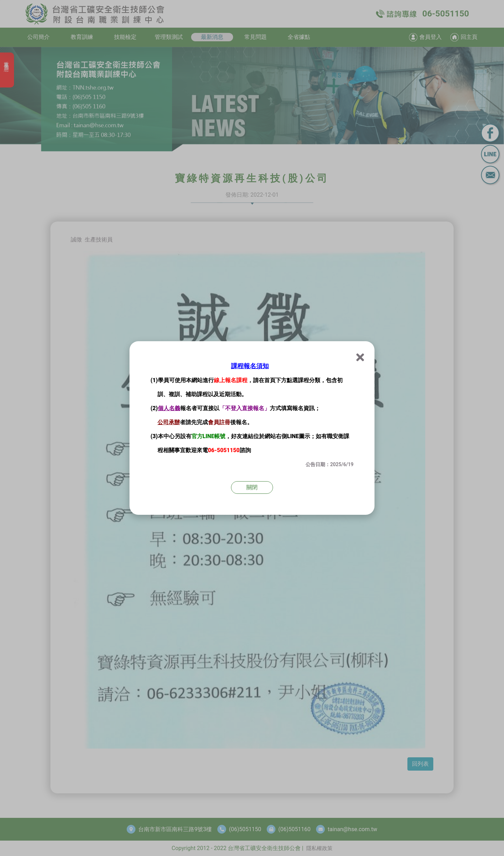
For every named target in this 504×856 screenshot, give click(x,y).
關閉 (252, 487)
